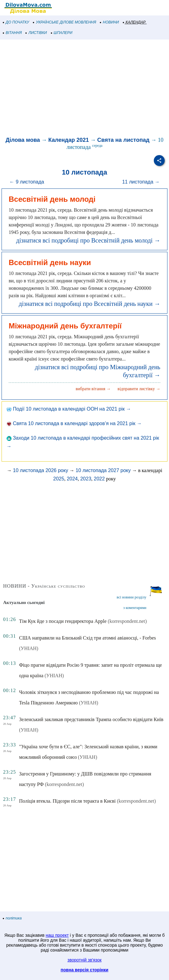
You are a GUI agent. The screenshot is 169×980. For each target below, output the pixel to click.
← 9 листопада (27, 182)
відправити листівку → (139, 389)
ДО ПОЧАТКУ (16, 22)
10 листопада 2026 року (41, 470)
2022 (99, 479)
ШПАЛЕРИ (62, 33)
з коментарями (135, 608)
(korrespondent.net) (127, 621)
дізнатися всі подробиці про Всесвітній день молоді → (88, 240)
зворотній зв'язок (85, 960)
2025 (59, 479)
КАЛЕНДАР (134, 22)
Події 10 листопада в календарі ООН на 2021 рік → (69, 409)
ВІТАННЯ (12, 33)
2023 (86, 479)
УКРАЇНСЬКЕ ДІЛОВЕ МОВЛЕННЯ (65, 22)
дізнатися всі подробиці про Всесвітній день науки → (90, 304)
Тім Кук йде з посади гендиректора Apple (63, 621)
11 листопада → (141, 182)
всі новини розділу (131, 597)
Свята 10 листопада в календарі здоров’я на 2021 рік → (74, 423)
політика (12, 918)
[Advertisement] (84, 89)
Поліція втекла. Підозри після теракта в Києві (67, 801)
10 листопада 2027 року (103, 470)
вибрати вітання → (93, 389)
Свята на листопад (123, 140)
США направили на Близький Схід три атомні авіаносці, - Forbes (87, 638)
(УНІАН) (29, 648)
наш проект (57, 935)
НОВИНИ (110, 22)
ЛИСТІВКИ (36, 33)
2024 (72, 479)
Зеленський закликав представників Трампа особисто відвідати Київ (91, 719)
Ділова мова (23, 140)
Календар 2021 (69, 140)
